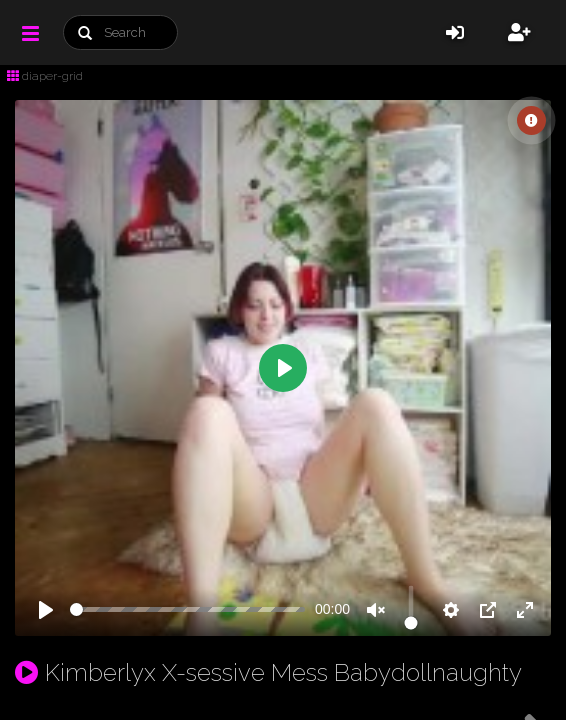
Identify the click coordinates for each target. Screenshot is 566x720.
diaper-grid (45, 76)
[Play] (46, 610)
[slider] (187, 609)
